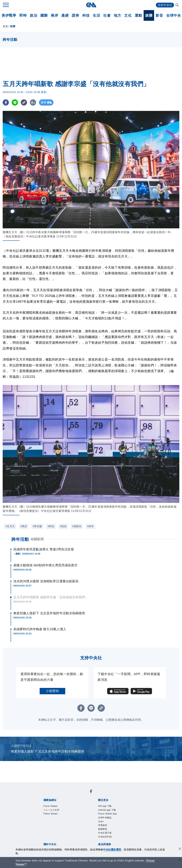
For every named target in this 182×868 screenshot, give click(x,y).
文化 (128, 15)
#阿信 (51, 526)
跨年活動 (20, 539)
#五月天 (10, 526)
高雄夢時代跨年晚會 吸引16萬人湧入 (40, 629)
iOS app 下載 (105, 806)
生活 (96, 15)
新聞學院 (103, 829)
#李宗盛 (37, 526)
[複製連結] (24, 102)
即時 (23, 15)
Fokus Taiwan (51, 814)
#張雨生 (77, 526)
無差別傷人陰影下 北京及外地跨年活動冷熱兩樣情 (49, 613)
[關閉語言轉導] (180, 860)
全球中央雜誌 (105, 818)
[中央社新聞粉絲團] (91, 792)
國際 (44, 15)
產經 (65, 15)
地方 (117, 15)
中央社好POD (105, 837)
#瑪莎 (24, 526)
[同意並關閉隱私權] (180, 849)
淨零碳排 (103, 825)
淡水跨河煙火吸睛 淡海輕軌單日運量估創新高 (46, 581)
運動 (138, 15)
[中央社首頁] (91, 5)
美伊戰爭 (9, 15)
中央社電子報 (105, 833)
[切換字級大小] (33, 102)
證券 (75, 15)
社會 (107, 15)
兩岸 (54, 15)
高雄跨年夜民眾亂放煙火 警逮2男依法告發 (44, 549)
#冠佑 (63, 526)
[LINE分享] (15, 102)
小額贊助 (52, 691)
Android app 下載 (107, 810)
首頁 (5, 26)
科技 (86, 15)
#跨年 (90, 526)
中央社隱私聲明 (112, 850)
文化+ (101, 822)
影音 (159, 15)
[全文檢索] (177, 5)
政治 (34, 15)
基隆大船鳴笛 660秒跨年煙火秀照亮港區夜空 (45, 565)
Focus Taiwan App (107, 814)
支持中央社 (165, 5)
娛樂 (149, 15)
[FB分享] (6, 102)
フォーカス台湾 (51, 810)
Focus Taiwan (51, 806)
